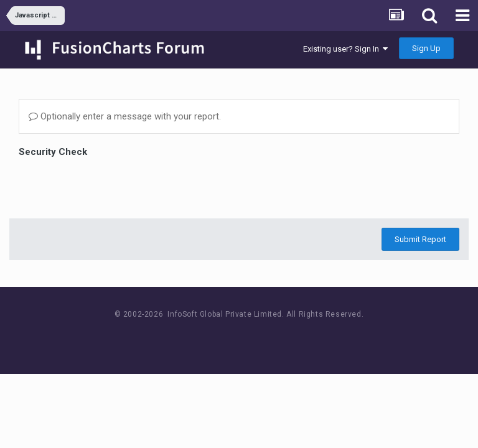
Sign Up (426, 48)
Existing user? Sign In (345, 49)
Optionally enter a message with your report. (125, 116)
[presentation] (113, 185)
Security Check (53, 152)
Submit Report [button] (420, 239)
